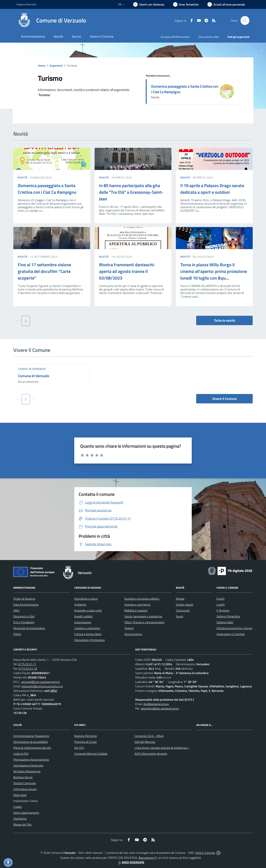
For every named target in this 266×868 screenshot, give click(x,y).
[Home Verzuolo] (51, 20)
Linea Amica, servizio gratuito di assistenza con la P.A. (167, 748)
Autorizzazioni (83, 622)
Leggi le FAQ (21, 754)
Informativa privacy (25, 789)
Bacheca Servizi (23, 777)
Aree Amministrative (26, 604)
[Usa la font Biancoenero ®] (149, 4)
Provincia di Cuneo (85, 742)
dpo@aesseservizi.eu (156, 704)
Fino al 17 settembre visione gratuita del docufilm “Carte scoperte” (44, 271)
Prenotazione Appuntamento (31, 759)
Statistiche (20, 819)
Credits (18, 807)
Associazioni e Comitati (231, 634)
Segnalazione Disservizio (28, 765)
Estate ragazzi (185, 604)
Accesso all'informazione (175, 37)
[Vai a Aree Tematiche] (186, 4)
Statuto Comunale (25, 783)
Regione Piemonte (86, 736)
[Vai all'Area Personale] (226, 4)
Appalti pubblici (83, 616)
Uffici (16, 610)
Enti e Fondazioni (24, 622)
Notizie (180, 599)
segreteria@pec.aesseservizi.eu (160, 708)
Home (42, 66)
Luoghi (221, 604)
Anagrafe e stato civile (88, 610)
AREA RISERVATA (131, 862)
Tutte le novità (225, 320)
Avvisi (179, 616)
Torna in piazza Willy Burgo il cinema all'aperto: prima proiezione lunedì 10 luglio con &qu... (214, 271)
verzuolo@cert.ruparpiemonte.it (40, 682)
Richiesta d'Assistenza (27, 771)
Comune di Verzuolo (34, 376)
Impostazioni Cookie (25, 801)
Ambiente (80, 604)
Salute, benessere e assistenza (143, 616)
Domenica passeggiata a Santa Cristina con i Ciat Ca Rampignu (185, 89)
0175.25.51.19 (28, 669)
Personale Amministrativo (29, 628)
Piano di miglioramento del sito (32, 748)
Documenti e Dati (24, 616)
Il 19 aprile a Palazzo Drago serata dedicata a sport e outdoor (212, 189)
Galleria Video (225, 622)
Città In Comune (205, 853)
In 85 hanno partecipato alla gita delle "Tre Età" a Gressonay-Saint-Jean (131, 192)
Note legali (20, 795)
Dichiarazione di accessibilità (30, 742)
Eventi (220, 599)
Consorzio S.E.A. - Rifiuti (149, 736)
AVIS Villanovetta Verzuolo (151, 754)
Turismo (129, 628)
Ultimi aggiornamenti (26, 813)
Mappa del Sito (22, 824)
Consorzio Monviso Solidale (91, 754)
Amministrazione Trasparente (31, 736)
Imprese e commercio (137, 604)
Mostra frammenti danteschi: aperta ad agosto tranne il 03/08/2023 (127, 271)
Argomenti (56, 66)
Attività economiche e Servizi (234, 628)
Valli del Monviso (145, 742)
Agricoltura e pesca (86, 599)
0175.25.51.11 (27, 664)
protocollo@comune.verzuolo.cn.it (42, 686)
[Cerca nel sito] (245, 20)
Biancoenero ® (148, 858)
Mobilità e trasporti (136, 610)
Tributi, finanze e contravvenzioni (144, 622)
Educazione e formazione (89, 640)
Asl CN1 (79, 748)
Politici (17, 634)
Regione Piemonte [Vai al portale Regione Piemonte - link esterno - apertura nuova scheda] (26, 4)
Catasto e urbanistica (87, 628)
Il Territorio (223, 610)
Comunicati (183, 610)
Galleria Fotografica (228, 616)
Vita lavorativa (133, 634)
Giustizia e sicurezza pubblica (142, 599)
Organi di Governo (24, 599)
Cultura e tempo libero (88, 634)
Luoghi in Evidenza (32, 369)
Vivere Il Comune (224, 399)
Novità (23, 177)
